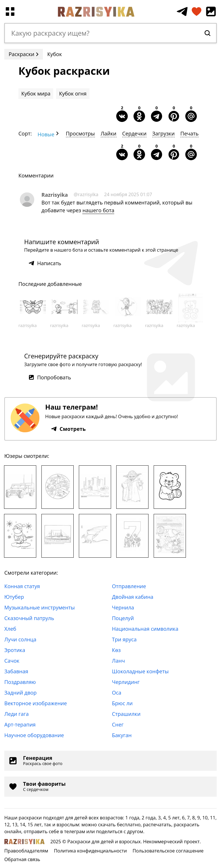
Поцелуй (123, 618)
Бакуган (122, 735)
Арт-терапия (20, 724)
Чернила (123, 607)
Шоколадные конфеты (140, 671)
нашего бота (98, 210)
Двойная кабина (133, 597)
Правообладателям (26, 851)
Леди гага (17, 714)
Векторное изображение (36, 703)
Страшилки (126, 714)
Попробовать (50, 377)
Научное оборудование (34, 735)
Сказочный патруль (29, 618)
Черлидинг (126, 682)
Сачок (12, 661)
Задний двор (20, 693)
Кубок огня (73, 93)
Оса (117, 693)
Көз (116, 650)
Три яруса (124, 639)
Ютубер (14, 597)
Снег (118, 724)
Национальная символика (145, 629)
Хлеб (10, 629)
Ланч (118, 661)
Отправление (129, 586)
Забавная (16, 671)
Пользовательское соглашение (168, 851)
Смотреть (68, 429)
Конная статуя (22, 586)
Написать (45, 263)
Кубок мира (36, 93)
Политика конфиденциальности (90, 851)
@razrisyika (86, 194)
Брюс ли (122, 703)
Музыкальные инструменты (40, 607)
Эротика (15, 650)
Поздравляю (20, 682)
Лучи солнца (20, 639)
